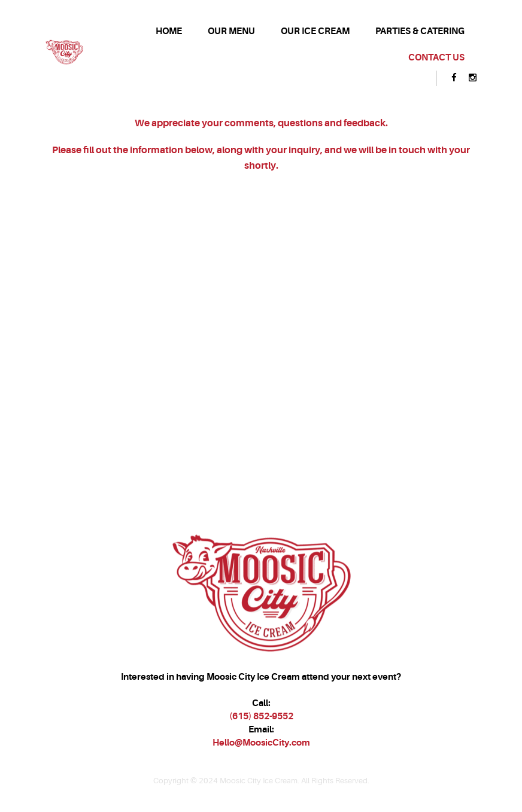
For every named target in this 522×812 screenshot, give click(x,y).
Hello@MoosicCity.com (261, 743)
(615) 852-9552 (261, 716)
